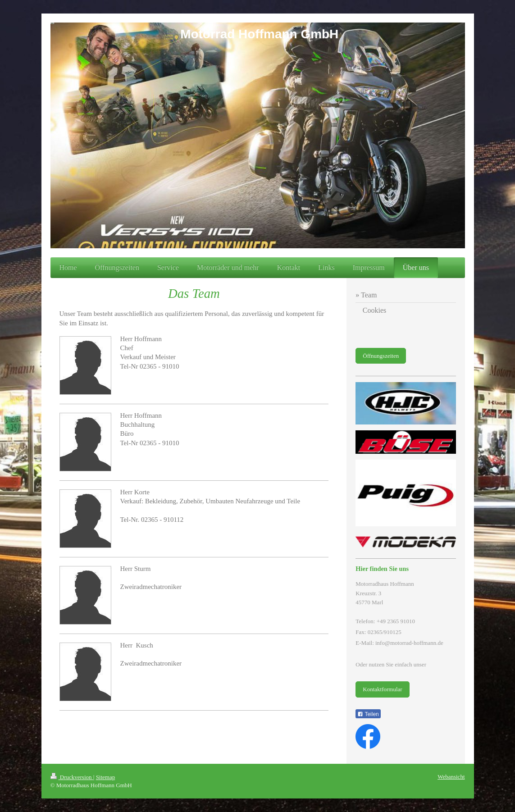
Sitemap (106, 777)
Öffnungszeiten (381, 356)
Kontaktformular (382, 689)
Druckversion (72, 777)
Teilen (368, 714)
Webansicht (451, 777)
